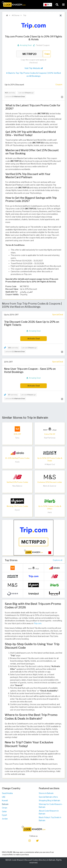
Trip (24, 15)
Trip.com (38, 623)
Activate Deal (33, 339)
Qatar (4, 811)
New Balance (17, 486)
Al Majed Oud (50, 464)
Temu (17, 438)
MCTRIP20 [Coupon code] (30, 54)
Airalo (17, 462)
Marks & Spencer (50, 486)
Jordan (5, 819)
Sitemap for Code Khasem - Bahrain (51, 806)
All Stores (15, 15)
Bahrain (5, 804)
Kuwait (5, 801)
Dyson (17, 510)
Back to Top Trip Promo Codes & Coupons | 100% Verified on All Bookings (34, 74)
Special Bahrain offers (48, 797)
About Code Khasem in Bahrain (49, 812)
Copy (47, 54)
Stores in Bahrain (46, 793)
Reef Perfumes (50, 438)
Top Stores (11, 560)
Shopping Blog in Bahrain (49, 801)
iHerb (50, 512)
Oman (5, 808)
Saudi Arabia (7, 793)
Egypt (4, 815)
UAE (4, 797)
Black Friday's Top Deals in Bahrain (50, 819)
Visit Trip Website (34, 68)
